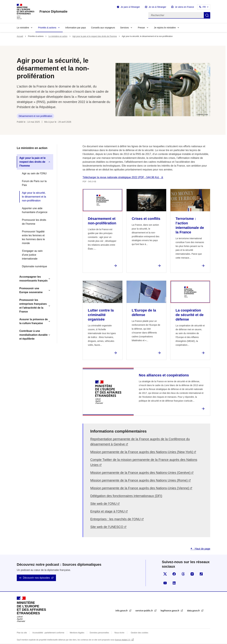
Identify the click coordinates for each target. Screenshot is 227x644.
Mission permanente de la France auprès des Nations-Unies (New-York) (142, 452)
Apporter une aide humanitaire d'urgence (35, 210)
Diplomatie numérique (35, 266)
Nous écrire (119, 633)
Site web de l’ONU (103, 504)
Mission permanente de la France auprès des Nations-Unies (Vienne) (140, 488)
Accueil (20, 36)
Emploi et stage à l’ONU (107, 511)
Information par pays (76, 28)
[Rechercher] (176, 15)
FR (204, 7)
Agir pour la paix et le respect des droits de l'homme (95, 36)
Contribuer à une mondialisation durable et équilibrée (33, 335)
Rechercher (207, 15)
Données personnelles (99, 633)
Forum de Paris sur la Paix (34, 183)
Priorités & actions (47, 28)
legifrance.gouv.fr (170, 611)
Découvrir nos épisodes (36, 578)
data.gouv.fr (194, 611)
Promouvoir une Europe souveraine (31, 290)
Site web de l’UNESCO (107, 527)
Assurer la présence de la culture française (34, 321)
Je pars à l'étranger (130, 7)
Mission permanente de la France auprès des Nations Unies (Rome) (139, 480)
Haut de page (202, 549)
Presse (141, 28)
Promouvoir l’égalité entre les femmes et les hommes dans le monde (33, 237)
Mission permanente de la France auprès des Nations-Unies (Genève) (140, 473)
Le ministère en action (58, 36)
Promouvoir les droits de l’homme (34, 222)
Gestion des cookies (139, 633)
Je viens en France (184, 7)
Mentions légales (77, 633)
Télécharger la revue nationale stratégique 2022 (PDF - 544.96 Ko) (121, 177)
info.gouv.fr (122, 611)
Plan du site (22, 633)
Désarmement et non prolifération (35, 116)
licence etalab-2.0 (123, 640)
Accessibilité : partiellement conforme (48, 633)
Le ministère (23, 28)
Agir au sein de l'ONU (34, 173)
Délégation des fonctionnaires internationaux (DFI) (126, 496)
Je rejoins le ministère (165, 28)
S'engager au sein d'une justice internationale (32, 255)
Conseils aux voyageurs (103, 28)
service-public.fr (144, 611)
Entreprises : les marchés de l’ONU (115, 519)
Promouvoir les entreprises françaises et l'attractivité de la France (33, 306)
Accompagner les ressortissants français (33, 279)
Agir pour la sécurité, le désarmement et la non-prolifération (34, 197)
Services (124, 28)
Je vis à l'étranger (157, 7)
